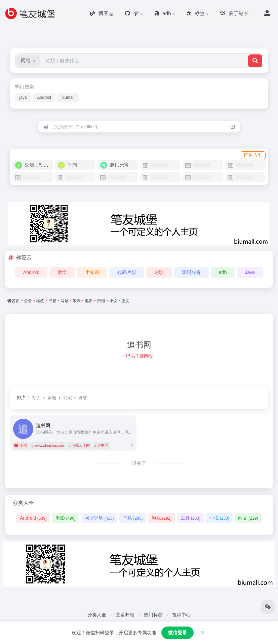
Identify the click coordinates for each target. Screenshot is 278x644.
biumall (68, 97)
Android (44, 97)
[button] (28, 61)
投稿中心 (182, 615)
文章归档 (125, 615)
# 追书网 (101, 445)
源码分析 (191, 272)
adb (223, 272)
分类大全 (97, 615)
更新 (52, 398)
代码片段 (127, 272)
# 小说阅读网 (79, 445)
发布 (36, 398)
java (23, 97)
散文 (62, 272)
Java (250, 272)
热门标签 (153, 615)
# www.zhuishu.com (48, 445)
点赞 (83, 398)
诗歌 (159, 272)
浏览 (67, 398)
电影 (65, 518)
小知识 (92, 272)
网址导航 (99, 518)
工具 (190, 518)
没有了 (139, 463)
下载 (133, 518)
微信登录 (177, 633)
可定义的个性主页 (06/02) (74, 127)
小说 (21, 445)
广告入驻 (253, 155)
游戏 (162, 518)
